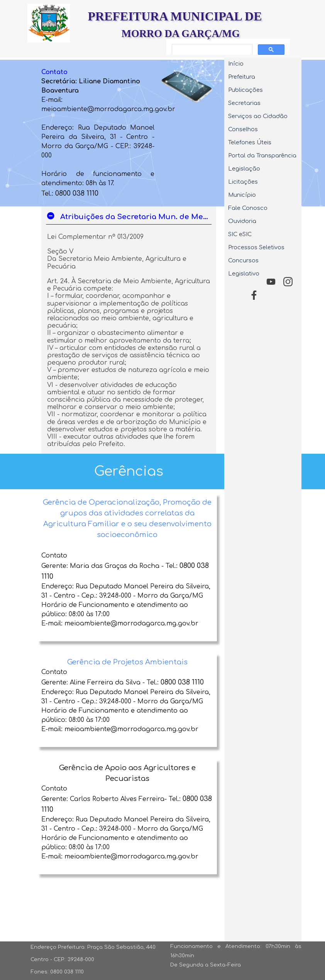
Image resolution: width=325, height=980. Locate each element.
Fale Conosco (248, 208)
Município (242, 195)
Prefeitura (242, 77)
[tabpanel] (98, 133)
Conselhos (243, 129)
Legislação (244, 169)
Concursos (243, 260)
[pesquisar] (211, 50)
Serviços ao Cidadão (258, 116)
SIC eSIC (240, 234)
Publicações (245, 90)
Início (236, 64)
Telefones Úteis (250, 142)
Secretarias (244, 103)
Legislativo (244, 274)
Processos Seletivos (256, 247)
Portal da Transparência (262, 155)
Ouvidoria (242, 221)
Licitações (243, 182)
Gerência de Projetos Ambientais (127, 662)
